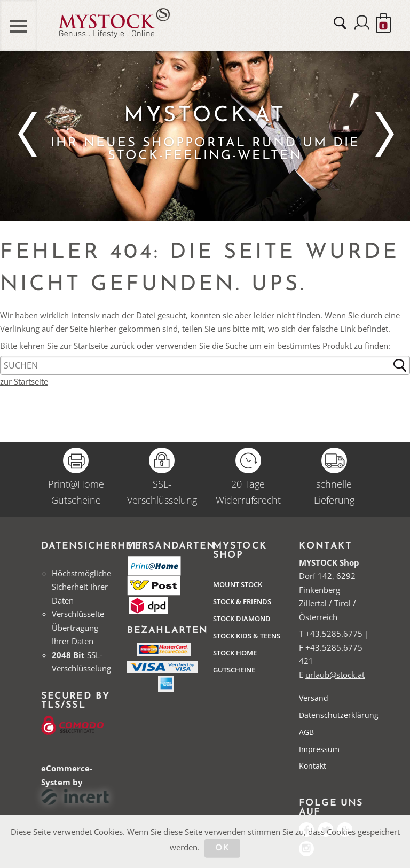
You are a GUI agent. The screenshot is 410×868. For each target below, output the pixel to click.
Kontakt (313, 766)
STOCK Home (235, 653)
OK (222, 848)
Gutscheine (234, 670)
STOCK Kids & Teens (247, 636)
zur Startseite (24, 381)
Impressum (319, 749)
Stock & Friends (242, 601)
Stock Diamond (242, 619)
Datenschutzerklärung (339, 715)
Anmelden (362, 24)
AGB (306, 732)
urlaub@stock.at (335, 675)
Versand (314, 698)
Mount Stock (238, 584)
